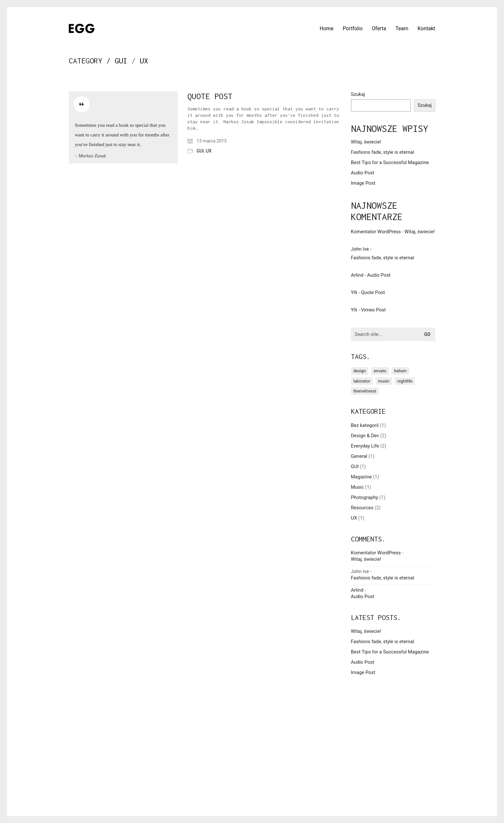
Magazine (361, 477)
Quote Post (210, 96)
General (359, 456)
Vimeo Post (373, 310)
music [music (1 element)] (384, 381)
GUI (121, 61)
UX (144, 61)
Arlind (357, 275)
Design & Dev (365, 436)
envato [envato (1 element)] (380, 371)
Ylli (354, 292)
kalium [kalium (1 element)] (400, 371)
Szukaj (358, 94)
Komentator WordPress (376, 232)
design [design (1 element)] (360, 371)
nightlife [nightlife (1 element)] (405, 381)
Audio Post (363, 173)
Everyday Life (365, 446)
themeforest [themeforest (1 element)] (365, 391)
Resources (362, 508)
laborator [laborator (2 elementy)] (362, 381)
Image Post (363, 183)
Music (358, 487)
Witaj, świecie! (366, 142)
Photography (365, 497)
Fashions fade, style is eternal (383, 152)
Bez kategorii (365, 425)
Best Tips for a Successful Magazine (390, 162)
